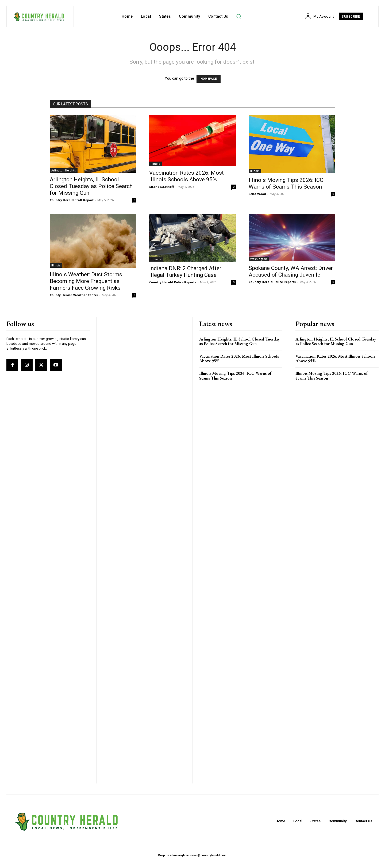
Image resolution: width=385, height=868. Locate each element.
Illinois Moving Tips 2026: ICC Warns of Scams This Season (286, 183)
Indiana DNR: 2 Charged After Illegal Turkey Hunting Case (185, 272)
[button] (239, 16)
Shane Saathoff (162, 187)
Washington (259, 259)
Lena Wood (257, 194)
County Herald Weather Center (74, 295)
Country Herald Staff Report (72, 200)
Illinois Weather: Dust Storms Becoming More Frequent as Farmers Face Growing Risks (86, 281)
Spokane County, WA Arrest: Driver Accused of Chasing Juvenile (291, 271)
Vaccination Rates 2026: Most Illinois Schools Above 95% (186, 176)
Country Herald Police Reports (173, 282)
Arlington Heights (64, 170)
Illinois (155, 164)
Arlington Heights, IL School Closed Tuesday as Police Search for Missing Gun (91, 186)
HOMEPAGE (209, 79)
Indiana (156, 259)
